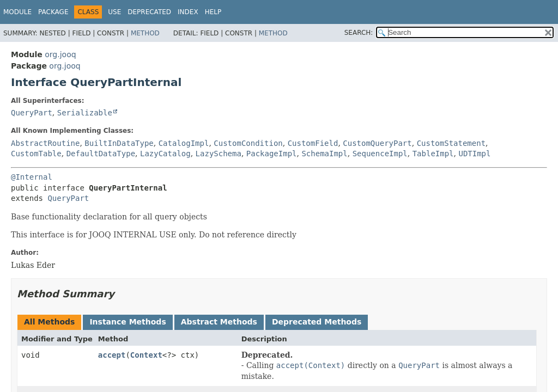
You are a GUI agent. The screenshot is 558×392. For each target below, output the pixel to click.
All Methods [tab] (49, 322)
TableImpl (433, 154)
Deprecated (149, 12)
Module (17, 12)
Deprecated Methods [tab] (317, 322)
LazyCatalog (165, 154)
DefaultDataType (101, 154)
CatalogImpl (184, 143)
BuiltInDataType (119, 143)
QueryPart (32, 113)
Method (145, 33)
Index (188, 12)
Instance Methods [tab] (128, 322)
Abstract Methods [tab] (219, 322)
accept (112, 355)
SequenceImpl (380, 154)
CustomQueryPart (377, 143)
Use (114, 12)
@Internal (32, 177)
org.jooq (60, 54)
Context (146, 355)
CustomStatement (451, 143)
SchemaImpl (324, 154)
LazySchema (219, 154)
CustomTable (36, 154)
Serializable (85, 113)
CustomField (313, 143)
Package (53, 12)
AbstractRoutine (45, 143)
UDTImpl (474, 154)
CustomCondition (248, 143)
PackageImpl (272, 154)
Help (213, 12)
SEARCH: (359, 33)
